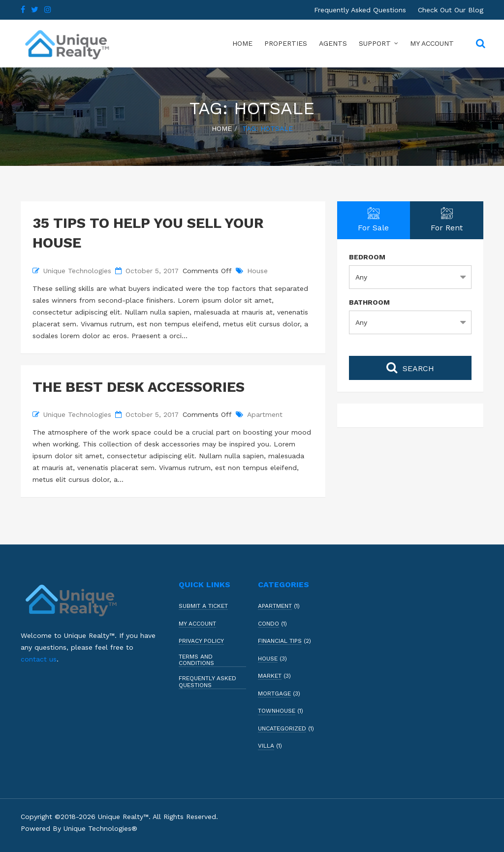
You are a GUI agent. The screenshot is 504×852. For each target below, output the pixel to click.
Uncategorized (282, 729)
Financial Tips (280, 641)
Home (242, 43)
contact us (39, 659)
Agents (333, 43)
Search (410, 367)
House (257, 271)
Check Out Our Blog (451, 10)
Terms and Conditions (196, 660)
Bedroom (367, 257)
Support (375, 43)
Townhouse (277, 711)
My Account (432, 43)
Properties (286, 43)
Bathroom (369, 302)
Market (270, 676)
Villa (266, 746)
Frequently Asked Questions (360, 10)
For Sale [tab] (374, 220)
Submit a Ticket (203, 606)
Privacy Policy (201, 641)
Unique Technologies (77, 271)
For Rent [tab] (447, 220)
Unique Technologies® (100, 828)
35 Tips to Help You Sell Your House (148, 233)
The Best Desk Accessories (139, 387)
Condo (268, 624)
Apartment (265, 414)
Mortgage (274, 694)
